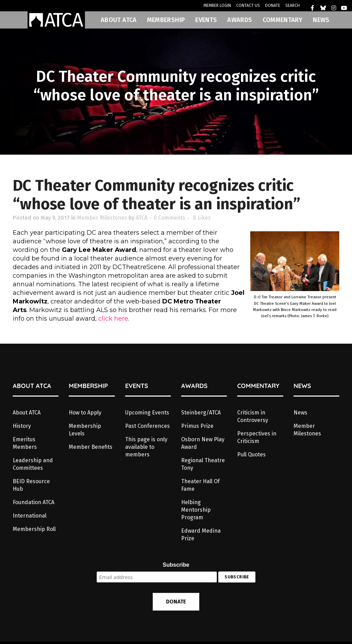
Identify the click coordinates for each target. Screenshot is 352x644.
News (300, 413)
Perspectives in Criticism (257, 437)
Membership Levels (85, 430)
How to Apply (85, 413)
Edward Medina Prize (201, 535)
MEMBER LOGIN (217, 5)
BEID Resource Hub (31, 485)
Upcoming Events (147, 413)
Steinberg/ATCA (201, 413)
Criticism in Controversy (253, 416)
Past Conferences (147, 426)
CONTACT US (248, 5)
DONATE (273, 5)
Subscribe (176, 565)
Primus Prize (197, 426)
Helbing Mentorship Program (196, 510)
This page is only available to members (146, 447)
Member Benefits (91, 447)
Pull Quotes (251, 454)
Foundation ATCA (34, 502)
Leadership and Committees (33, 464)
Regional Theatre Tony (203, 464)
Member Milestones (102, 218)
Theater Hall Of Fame (200, 485)
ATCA (142, 218)
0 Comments (169, 218)
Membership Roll (34, 529)
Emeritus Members (25, 443)
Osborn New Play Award (203, 443)
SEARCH (293, 5)
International (30, 516)
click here (113, 319)
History (22, 426)
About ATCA (27, 413)
